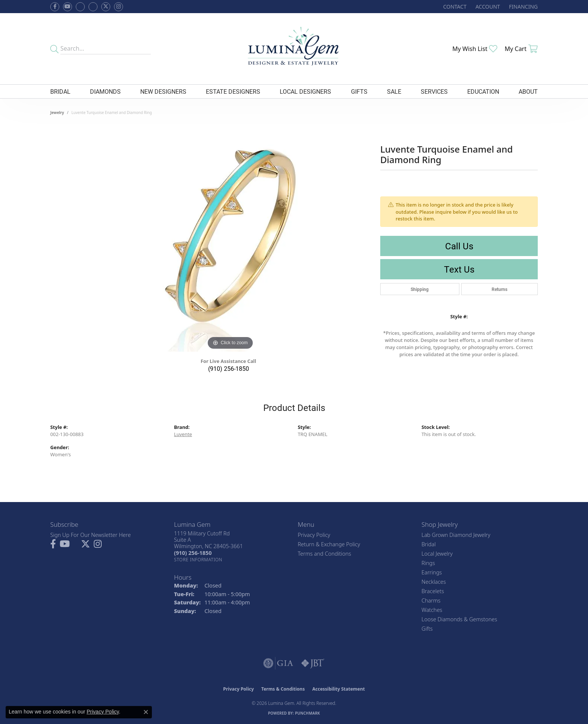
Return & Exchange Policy (329, 544)
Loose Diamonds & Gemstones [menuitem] (459, 619)
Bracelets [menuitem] (433, 591)
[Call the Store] (193, 553)
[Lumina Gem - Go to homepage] (294, 49)
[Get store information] (198, 560)
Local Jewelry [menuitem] (437, 554)
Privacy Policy (314, 535)
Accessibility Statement (339, 689)
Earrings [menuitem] (432, 572)
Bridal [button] (60, 91)
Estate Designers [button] (233, 91)
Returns (499, 289)
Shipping (420, 289)
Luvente (183, 434)
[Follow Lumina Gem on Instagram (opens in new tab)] (118, 7)
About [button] (528, 91)
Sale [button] (394, 91)
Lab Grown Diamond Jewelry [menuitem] (456, 535)
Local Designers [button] (305, 91)
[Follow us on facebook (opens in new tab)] (55, 7)
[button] (487, 7)
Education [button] (483, 91)
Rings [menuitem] (428, 563)
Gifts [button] (359, 91)
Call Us (459, 246)
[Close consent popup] (146, 712)
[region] (230, 239)
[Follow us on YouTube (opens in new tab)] (67, 7)
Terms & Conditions (283, 689)
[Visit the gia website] (278, 663)
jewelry (57, 112)
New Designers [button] (163, 91)
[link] (454, 7)
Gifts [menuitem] (427, 629)
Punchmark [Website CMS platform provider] (308, 713)
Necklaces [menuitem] (434, 582)
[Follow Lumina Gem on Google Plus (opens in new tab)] (93, 7)
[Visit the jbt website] (313, 663)
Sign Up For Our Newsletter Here (91, 535)
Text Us (459, 269)
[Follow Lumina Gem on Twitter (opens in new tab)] (106, 7)
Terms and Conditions (324, 554)
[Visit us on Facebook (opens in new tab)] (80, 7)
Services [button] (434, 91)
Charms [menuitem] (431, 600)
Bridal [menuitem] (429, 544)
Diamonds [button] (105, 91)
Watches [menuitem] (432, 610)
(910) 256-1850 (229, 368)
